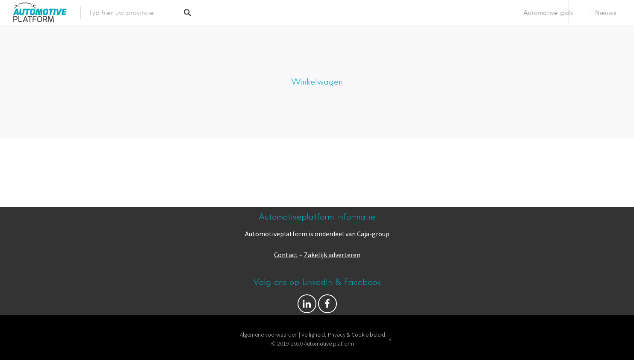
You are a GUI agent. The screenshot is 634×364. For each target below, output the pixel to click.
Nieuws (606, 13)
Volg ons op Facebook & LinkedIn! (307, 306)
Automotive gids (548, 13)
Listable (344, 353)
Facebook (327, 306)
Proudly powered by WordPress (284, 353)
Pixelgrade (375, 353)
